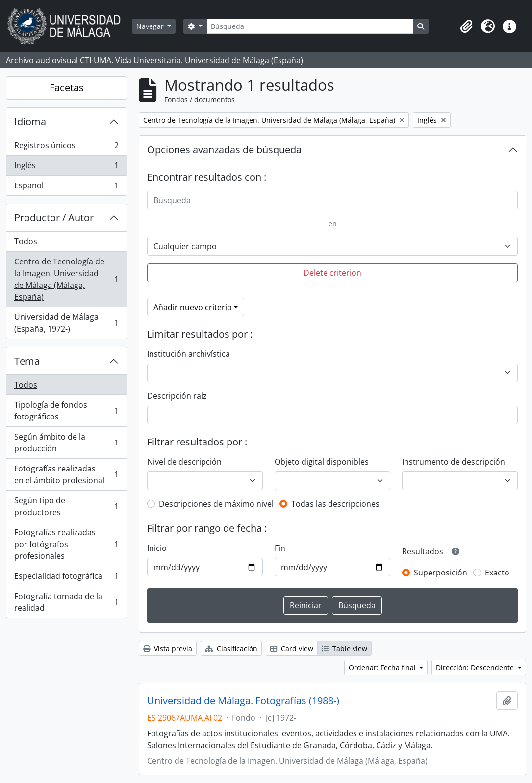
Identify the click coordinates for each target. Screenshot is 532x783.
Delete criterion (332, 273)
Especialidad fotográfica (66, 578)
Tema (27, 361)
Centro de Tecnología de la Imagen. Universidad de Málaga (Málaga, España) (66, 279)
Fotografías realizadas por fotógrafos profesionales (66, 544)
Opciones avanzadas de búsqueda (224, 149)
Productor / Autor (54, 218)
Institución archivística (189, 354)
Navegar (151, 26)
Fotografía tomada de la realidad (66, 602)
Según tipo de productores (66, 506)
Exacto (497, 573)
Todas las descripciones (335, 504)
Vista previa (168, 648)
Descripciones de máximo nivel (216, 504)
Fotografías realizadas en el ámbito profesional (66, 474)
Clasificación (231, 648)
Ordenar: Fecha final (383, 667)
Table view (344, 648)
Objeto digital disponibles (322, 462)
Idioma (30, 121)
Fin (280, 548)
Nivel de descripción (184, 462)
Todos (26, 241)
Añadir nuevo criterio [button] (193, 307)
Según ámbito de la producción (66, 443)
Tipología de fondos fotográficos (66, 411)
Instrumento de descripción (454, 462)
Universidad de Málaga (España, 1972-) (66, 323)
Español (66, 187)
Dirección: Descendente (476, 667)
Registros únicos (66, 147)
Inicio (157, 548)
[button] (466, 26)
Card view (292, 648)
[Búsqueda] (310, 26)
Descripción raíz (177, 396)
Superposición (441, 573)
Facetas (67, 88)
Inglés (66, 168)
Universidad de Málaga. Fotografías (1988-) (243, 701)
